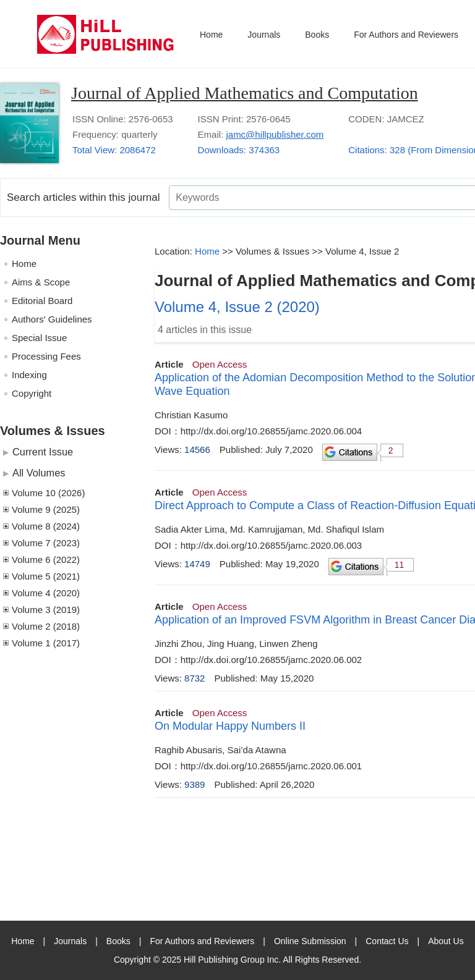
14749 (197, 564)
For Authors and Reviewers (406, 35)
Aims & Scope (41, 282)
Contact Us (387, 941)
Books (317, 35)
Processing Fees (46, 356)
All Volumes (39, 473)
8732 (195, 678)
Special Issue (39, 338)
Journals (264, 35)
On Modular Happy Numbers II (230, 726)
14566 (197, 450)
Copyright (32, 393)
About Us (446, 941)
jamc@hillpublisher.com (275, 134)
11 (400, 565)
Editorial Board (42, 301)
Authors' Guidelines (52, 319)
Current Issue (43, 452)
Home (211, 35)
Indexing (29, 375)
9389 (195, 784)
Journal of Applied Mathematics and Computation (245, 93)
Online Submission (310, 941)
